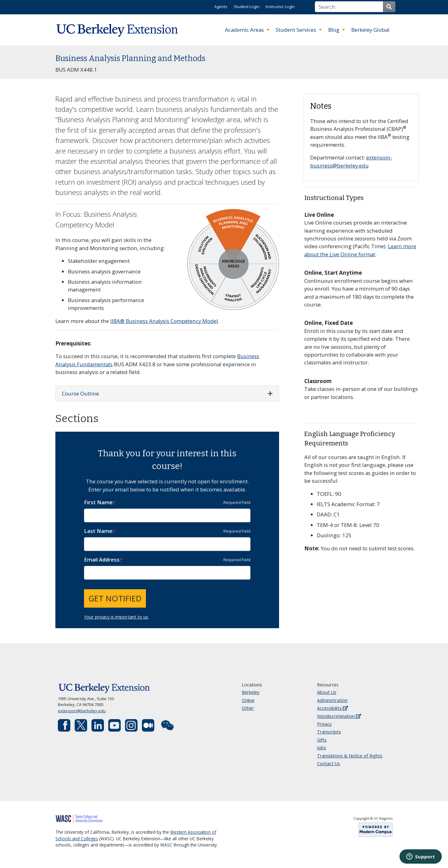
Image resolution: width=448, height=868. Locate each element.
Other (248, 708)
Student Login (247, 7)
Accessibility (332, 708)
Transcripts (329, 732)
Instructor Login (280, 7)
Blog (334, 30)
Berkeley (251, 692)
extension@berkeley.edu (82, 711)
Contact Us (329, 764)
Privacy (324, 724)
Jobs (322, 748)
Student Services (296, 30)
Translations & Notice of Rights (350, 756)
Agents (221, 7)
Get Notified (115, 598)
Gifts (322, 740)
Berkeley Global (370, 30)
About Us (327, 692)
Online (248, 700)
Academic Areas (245, 30)
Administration (332, 700)
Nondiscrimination (339, 716)
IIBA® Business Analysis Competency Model (164, 321)
